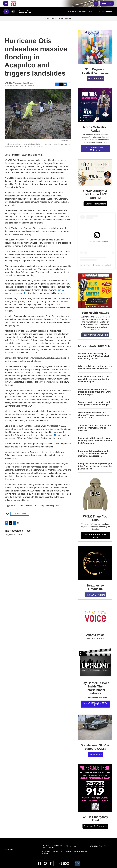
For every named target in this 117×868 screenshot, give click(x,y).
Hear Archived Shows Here (95, 335)
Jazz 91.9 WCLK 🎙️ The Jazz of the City (95, 265)
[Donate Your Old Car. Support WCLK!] (95, 727)
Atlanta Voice (95, 635)
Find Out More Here (95, 595)
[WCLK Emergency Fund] (95, 788)
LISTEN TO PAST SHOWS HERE (95, 704)
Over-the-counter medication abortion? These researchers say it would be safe (95, 415)
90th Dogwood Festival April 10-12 (95, 71)
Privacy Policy (71, 846)
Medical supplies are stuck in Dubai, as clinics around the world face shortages (95, 392)
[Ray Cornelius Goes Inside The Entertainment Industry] (95, 663)
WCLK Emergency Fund (95, 819)
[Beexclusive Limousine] (95, 563)
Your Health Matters (95, 313)
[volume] (13, 12)
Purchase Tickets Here (95, 204)
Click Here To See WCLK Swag (95, 536)
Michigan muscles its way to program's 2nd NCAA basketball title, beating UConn (94, 356)
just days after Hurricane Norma (46, 435)
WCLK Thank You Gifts (95, 518)
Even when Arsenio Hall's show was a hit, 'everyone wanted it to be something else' (94, 379)
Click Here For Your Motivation (95, 149)
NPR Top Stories (20, 514)
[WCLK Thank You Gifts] (95, 494)
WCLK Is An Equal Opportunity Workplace (52, 852)
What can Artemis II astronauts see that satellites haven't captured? (95, 367)
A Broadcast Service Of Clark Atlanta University (52, 847)
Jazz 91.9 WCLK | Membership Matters (58, 18)
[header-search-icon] (96, 3)
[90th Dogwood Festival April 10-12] (95, 47)
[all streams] (105, 11)
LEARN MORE (95, 755)
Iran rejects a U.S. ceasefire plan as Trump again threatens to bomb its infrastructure (95, 441)
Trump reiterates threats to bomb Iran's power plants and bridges (94, 403)
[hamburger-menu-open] (6, 3)
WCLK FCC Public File (98, 846)
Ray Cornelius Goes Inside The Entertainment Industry (95, 688)
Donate (108, 3)
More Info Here (95, 79)
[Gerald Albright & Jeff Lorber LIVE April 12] (95, 173)
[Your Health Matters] (95, 291)
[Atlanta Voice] (95, 617)
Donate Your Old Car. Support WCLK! (95, 747)
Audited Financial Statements (76, 851)
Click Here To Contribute (95, 826)
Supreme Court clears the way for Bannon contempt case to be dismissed (95, 428)
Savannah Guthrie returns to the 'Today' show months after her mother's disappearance (94, 454)
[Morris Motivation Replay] (95, 105)
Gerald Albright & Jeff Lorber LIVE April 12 (95, 194)
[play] (6, 12)
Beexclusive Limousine (95, 587)
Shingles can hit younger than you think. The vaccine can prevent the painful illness (95, 466)
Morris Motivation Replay (95, 129)
